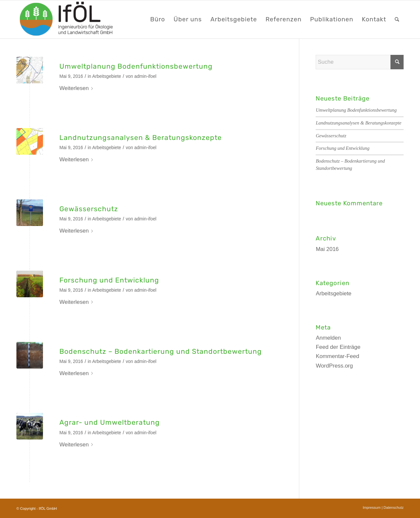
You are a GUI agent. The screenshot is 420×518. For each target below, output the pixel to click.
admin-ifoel (145, 76)
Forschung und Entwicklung (109, 280)
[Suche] (397, 19)
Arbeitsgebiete (107, 76)
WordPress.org (334, 366)
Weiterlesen (77, 88)
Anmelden (328, 338)
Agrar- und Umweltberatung (110, 422)
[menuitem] (158, 19)
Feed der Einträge (338, 347)
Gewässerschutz (89, 209)
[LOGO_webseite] (67, 19)
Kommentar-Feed (337, 356)
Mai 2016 (327, 249)
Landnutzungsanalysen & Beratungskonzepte (141, 137)
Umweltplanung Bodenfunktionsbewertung (136, 66)
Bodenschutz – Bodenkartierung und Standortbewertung (161, 351)
